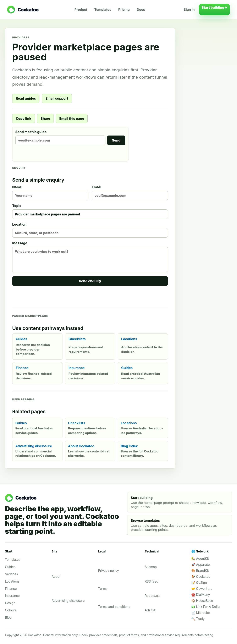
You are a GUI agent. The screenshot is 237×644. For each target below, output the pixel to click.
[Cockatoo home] (23, 10)
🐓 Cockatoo (201, 577)
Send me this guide (70, 137)
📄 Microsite (201, 613)
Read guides (26, 98)
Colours (11, 610)
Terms (103, 589)
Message (90, 257)
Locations (12, 581)
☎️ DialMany (201, 595)
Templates (103, 10)
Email (130, 193)
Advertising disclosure (68, 601)
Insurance (12, 596)
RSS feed (151, 581)
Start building (214, 10)
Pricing (124, 10)
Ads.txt (150, 610)
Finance (11, 589)
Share (45, 119)
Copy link (24, 119)
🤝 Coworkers (202, 589)
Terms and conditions (114, 607)
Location (90, 230)
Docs (141, 10)
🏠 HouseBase (202, 601)
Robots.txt (152, 596)
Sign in (189, 10)
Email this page (72, 119)
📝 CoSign (199, 583)
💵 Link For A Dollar (206, 607)
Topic (90, 211)
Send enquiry (90, 281)
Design (10, 603)
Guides (10, 567)
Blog (8, 618)
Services (11, 574)
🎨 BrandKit (200, 571)
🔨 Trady (198, 619)
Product (81, 10)
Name (50, 193)
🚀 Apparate (201, 565)
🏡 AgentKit (200, 559)
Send (116, 140)
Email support (57, 98)
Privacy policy (109, 571)
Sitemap (151, 567)
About (56, 577)
